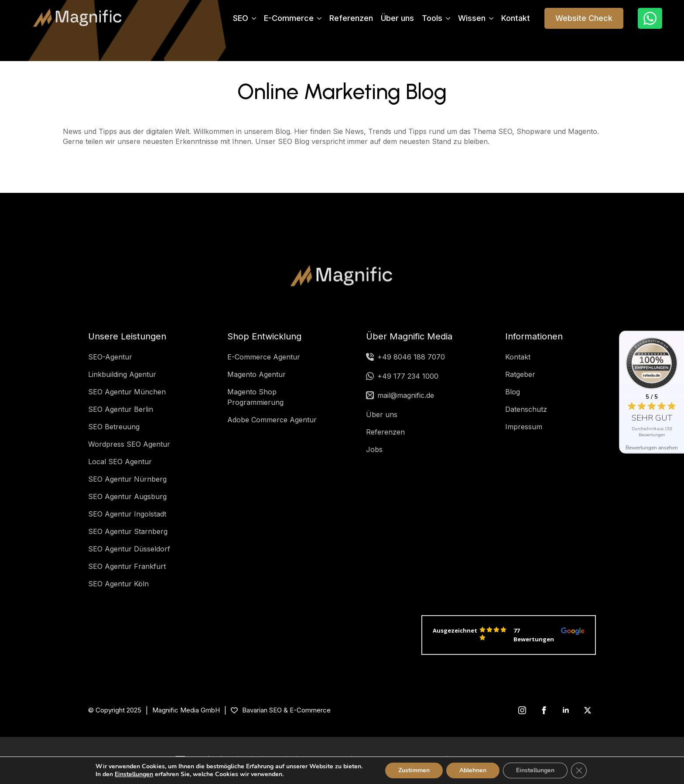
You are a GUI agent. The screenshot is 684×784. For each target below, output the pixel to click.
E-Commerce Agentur (264, 357)
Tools (432, 18)
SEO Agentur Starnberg (128, 531)
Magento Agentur (256, 374)
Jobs (374, 449)
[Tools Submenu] (446, 18)
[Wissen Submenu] (489, 18)
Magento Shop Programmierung (255, 397)
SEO (241, 18)
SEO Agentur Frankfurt (127, 566)
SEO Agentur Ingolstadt (127, 514)
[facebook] (544, 710)
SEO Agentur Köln (118, 584)
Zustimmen (414, 770)
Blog (513, 392)
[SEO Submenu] (252, 18)
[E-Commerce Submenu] (318, 18)
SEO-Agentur (110, 357)
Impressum (524, 427)
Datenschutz (526, 409)
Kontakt (516, 18)
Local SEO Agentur (120, 462)
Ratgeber (520, 374)
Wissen (472, 18)
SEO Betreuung (114, 427)
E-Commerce (289, 18)
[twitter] (588, 710)
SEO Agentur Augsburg (127, 496)
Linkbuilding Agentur (122, 374)
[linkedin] (566, 710)
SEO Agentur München (127, 392)
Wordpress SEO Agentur (129, 444)
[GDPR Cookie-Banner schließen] (579, 770)
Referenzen (351, 18)
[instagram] (522, 710)
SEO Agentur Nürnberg (127, 479)
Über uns (397, 18)
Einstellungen (134, 774)
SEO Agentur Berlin (121, 409)
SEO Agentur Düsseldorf (129, 549)
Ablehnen (473, 770)
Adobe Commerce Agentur (272, 420)
